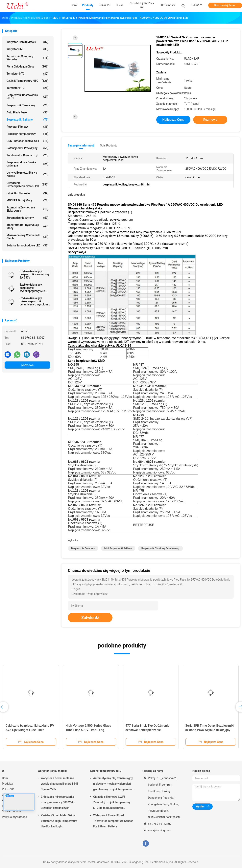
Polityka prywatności (15, 817)
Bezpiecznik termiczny (27, 105)
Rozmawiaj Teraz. (225, 5)
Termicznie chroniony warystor (27, 58)
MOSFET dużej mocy (27, 200)
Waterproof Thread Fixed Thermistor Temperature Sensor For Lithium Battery (113, 821)
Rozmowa (28, 365)
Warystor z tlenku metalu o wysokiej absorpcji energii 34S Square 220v (60, 784)
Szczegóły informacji (81, 145)
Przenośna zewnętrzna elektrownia (27, 209)
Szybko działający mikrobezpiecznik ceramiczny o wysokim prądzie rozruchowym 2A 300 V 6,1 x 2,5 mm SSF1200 (34, 301)
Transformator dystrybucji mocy (27, 226)
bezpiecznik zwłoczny (83, 548)
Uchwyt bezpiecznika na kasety (27, 174)
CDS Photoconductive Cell (27, 141)
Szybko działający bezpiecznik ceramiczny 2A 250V (35, 274)
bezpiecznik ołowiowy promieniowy (160, 548)
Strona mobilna (11, 811)
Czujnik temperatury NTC (27, 81)
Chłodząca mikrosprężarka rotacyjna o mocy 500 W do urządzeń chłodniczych (58, 802)
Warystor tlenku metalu (27, 42)
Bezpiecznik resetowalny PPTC (27, 97)
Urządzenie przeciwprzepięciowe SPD (27, 184)
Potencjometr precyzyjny (27, 148)
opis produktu (109, 145)
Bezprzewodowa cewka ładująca (27, 164)
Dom (5, 778)
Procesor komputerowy (27, 134)
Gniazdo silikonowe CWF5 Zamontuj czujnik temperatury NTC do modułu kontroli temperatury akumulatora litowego (112, 803)
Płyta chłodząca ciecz (27, 67)
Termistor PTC (27, 88)
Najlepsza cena (173, 120)
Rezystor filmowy (27, 127)
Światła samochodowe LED (27, 245)
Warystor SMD (27, 49)
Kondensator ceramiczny (27, 155)
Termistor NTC (27, 74)
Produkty (7, 784)
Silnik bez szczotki (27, 193)
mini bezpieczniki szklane (118, 548)
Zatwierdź (90, 618)
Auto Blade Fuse (27, 112)
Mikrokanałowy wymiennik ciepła (27, 237)
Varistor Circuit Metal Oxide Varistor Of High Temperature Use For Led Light (59, 821)
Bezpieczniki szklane (27, 120)
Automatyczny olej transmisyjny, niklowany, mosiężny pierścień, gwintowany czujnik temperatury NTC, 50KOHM (113, 784)
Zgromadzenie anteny (27, 218)
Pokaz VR (8, 789)
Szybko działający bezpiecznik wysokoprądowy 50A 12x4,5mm (33, 288)
